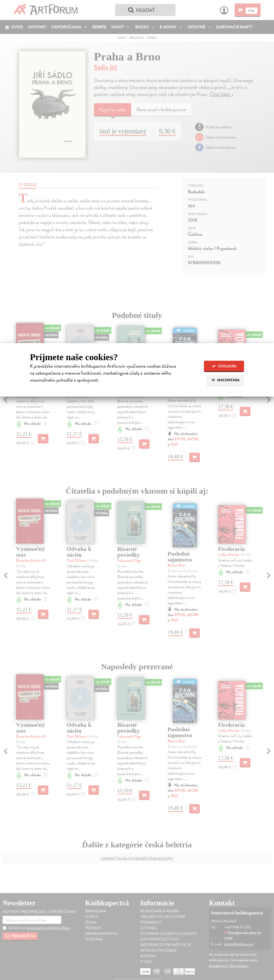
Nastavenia (225, 380)
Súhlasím (224, 366)
